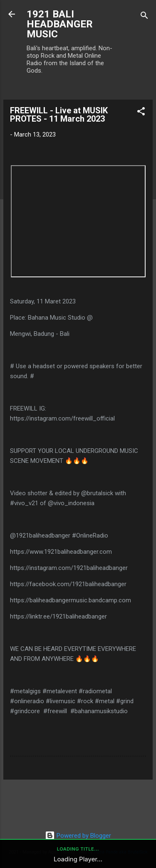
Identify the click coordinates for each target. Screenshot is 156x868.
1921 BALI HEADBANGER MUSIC (60, 24)
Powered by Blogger (78, 836)
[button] (141, 113)
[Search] (144, 17)
